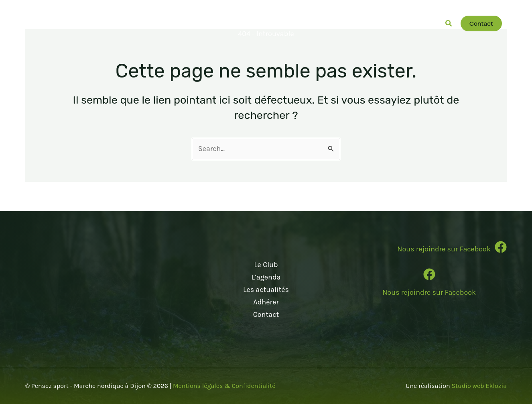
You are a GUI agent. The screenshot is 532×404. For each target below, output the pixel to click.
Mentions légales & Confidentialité (224, 386)
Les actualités (266, 290)
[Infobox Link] (429, 251)
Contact (266, 314)
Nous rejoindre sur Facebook (429, 292)
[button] (252, 24)
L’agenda (266, 277)
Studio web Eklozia (479, 386)
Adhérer (266, 302)
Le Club (266, 265)
